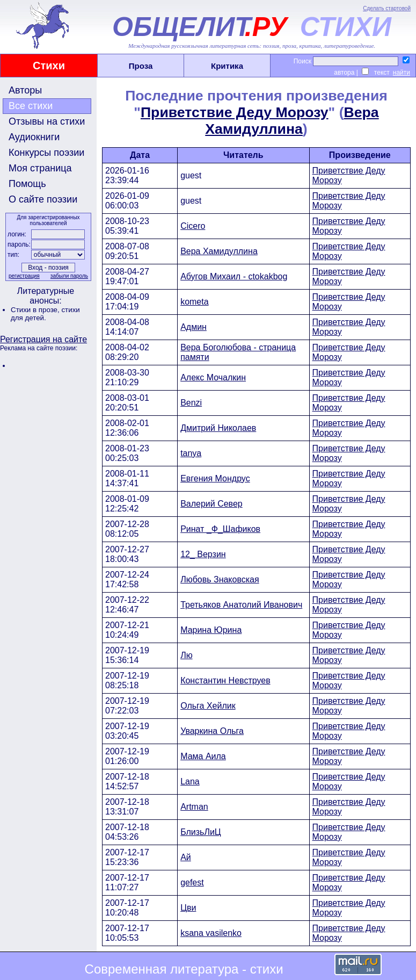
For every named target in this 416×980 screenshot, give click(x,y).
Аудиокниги (34, 137)
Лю (187, 655)
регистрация (24, 276)
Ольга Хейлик (208, 706)
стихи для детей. (45, 314)
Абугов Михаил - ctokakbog (234, 276)
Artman (194, 807)
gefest (192, 882)
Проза (141, 66)
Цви (188, 908)
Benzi (191, 403)
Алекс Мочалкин (213, 377)
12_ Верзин (203, 554)
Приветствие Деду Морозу (235, 112)
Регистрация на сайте (43, 339)
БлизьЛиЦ (201, 832)
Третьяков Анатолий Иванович (241, 605)
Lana (190, 781)
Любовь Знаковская (220, 579)
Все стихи (31, 106)
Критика (227, 66)
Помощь (27, 184)
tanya (191, 453)
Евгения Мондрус (215, 478)
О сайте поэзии (43, 199)
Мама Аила (203, 756)
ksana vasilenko (211, 933)
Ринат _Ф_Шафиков (220, 529)
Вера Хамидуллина (292, 121)
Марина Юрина (211, 630)
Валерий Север (211, 504)
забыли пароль (69, 276)
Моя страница (40, 168)
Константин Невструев (225, 680)
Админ (194, 327)
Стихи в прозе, (36, 310)
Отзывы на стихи (47, 121)
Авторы (25, 90)
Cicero (193, 226)
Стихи (49, 66)
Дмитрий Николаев (218, 428)
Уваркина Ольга (212, 731)
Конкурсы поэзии (46, 153)
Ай (186, 857)
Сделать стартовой (387, 8)
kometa (194, 302)
